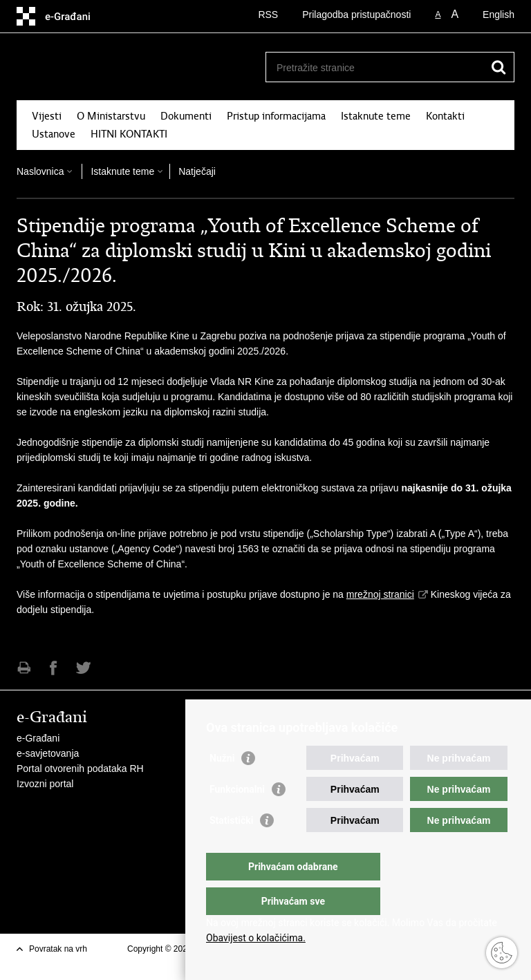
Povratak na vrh (58, 949)
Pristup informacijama (276, 116)
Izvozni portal (45, 784)
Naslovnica (40, 171)
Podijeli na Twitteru (83, 668)
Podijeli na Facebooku (54, 668)
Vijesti (47, 116)
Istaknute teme (376, 116)
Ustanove (54, 134)
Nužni (222, 786)
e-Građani (38, 738)
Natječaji (197, 171)
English (499, 15)
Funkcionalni (237, 817)
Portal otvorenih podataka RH (80, 769)
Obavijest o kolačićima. (256, 938)
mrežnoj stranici (380, 594)
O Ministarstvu (111, 116)
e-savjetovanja (48, 753)
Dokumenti (186, 116)
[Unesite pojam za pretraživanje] (375, 67)
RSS (268, 15)
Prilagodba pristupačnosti (356, 15)
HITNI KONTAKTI (129, 134)
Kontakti (445, 116)
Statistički (231, 848)
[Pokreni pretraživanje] (499, 67)
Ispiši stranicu (24, 668)
